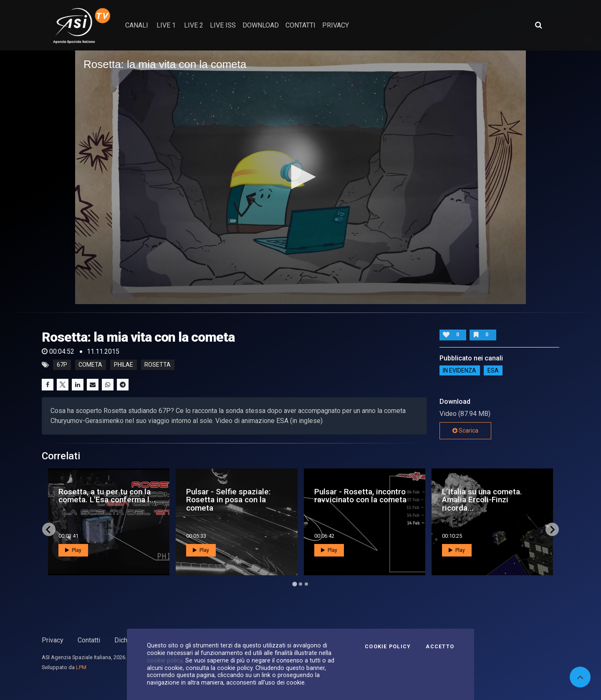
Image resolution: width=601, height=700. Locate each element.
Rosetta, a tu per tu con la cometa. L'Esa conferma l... (107, 496)
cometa (90, 365)
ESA (493, 370)
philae (124, 365)
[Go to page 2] (300, 584)
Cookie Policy (388, 647)
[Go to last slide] (49, 529)
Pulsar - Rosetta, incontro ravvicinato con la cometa (360, 496)
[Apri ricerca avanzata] (538, 25)
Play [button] (73, 550)
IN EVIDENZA (460, 370)
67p (62, 365)
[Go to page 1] (294, 584)
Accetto (440, 647)
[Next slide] (552, 529)
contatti (300, 25)
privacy (336, 25)
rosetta (158, 365)
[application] (300, 177)
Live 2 (194, 25)
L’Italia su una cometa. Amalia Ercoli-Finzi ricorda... (482, 500)
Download (261, 25)
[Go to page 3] (306, 584)
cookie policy (165, 660)
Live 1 (166, 25)
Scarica (465, 431)
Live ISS (223, 25)
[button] (300, 177)
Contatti (89, 640)
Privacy (53, 640)
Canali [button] (137, 25)
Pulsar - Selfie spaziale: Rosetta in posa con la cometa (229, 500)
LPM (81, 667)
